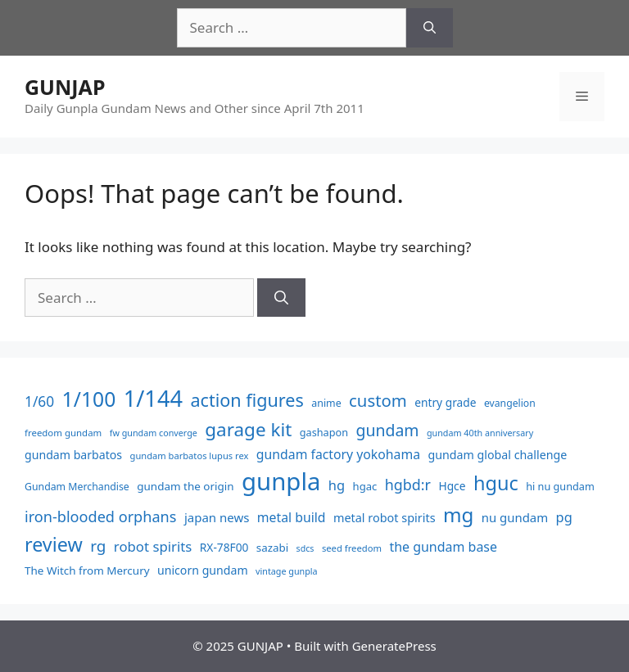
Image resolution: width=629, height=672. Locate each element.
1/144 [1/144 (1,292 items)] (153, 398)
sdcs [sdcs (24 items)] (305, 548)
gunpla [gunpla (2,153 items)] (281, 481)
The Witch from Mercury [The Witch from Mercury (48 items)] (87, 571)
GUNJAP (65, 87)
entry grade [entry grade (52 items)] (445, 402)
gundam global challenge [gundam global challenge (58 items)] (497, 455)
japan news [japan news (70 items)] (217, 517)
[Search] (430, 28)
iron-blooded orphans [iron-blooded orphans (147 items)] (100, 516)
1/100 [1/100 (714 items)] (89, 399)
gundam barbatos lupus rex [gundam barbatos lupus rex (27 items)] (190, 456)
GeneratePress (394, 646)
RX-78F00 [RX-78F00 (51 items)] (224, 547)
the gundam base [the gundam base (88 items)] (443, 547)
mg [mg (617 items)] (458, 514)
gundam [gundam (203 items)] (387, 430)
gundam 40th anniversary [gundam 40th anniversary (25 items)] (480, 433)
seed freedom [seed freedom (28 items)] (352, 548)
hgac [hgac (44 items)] (365, 486)
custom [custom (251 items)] (378, 400)
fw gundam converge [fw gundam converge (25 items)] (154, 433)
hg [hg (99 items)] (337, 485)
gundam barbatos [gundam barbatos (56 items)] (73, 455)
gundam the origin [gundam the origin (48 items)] (185, 486)
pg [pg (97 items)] (564, 517)
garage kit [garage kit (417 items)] (248, 429)
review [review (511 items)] (54, 544)
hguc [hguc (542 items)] (496, 483)
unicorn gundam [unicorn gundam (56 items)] (203, 570)
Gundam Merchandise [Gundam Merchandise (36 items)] (77, 487)
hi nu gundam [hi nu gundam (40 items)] (560, 486)
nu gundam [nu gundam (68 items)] (515, 517)
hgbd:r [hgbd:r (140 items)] (408, 485)
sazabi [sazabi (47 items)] (272, 548)
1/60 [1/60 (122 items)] (39, 401)
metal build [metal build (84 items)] (292, 517)
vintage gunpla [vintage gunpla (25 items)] (287, 571)
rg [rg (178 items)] (98, 546)
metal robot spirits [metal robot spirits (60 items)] (385, 518)
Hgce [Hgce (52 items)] (452, 486)
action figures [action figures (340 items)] (247, 400)
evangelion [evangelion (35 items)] (510, 403)
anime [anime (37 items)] (326, 403)
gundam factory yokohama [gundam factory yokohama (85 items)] (338, 454)
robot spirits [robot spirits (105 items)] (153, 546)
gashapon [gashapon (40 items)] (324, 432)
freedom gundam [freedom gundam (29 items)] (63, 433)
